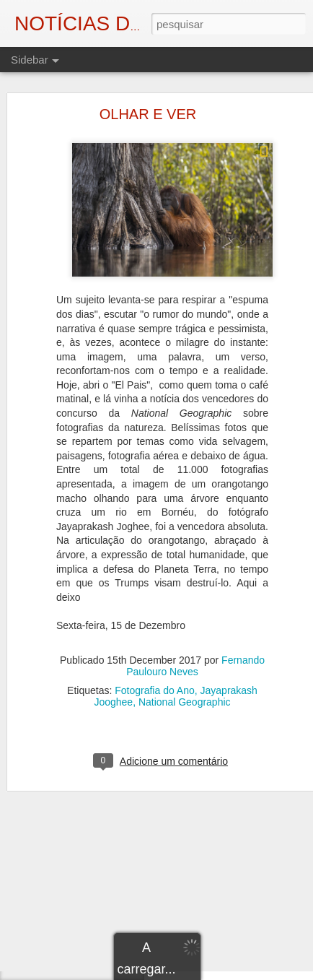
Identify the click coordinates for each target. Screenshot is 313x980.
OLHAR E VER (148, 77)
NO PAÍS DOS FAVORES (84, 966)
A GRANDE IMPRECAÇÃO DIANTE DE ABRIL (126, 868)
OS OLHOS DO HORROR (86, 901)
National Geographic (185, 664)
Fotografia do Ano (155, 653)
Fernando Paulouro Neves (195, 628)
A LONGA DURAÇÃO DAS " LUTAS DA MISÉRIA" (132, 933)
